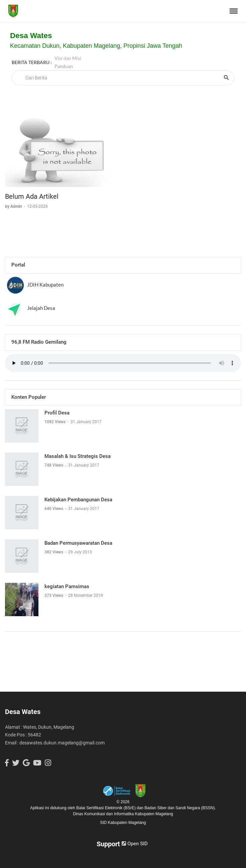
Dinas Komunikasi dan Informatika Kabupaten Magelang (123, 814)
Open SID (135, 844)
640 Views (54, 509)
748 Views (54, 465)
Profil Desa (57, 413)
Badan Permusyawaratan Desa (78, 543)
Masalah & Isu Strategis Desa (78, 456)
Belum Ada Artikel (32, 196)
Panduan (64, 62)
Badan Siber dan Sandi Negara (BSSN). (180, 808)
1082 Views (55, 422)
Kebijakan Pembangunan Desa (78, 500)
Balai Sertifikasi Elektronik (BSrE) (106, 808)
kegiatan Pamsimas (67, 586)
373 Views (54, 595)
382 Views (54, 552)
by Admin (14, 206)
